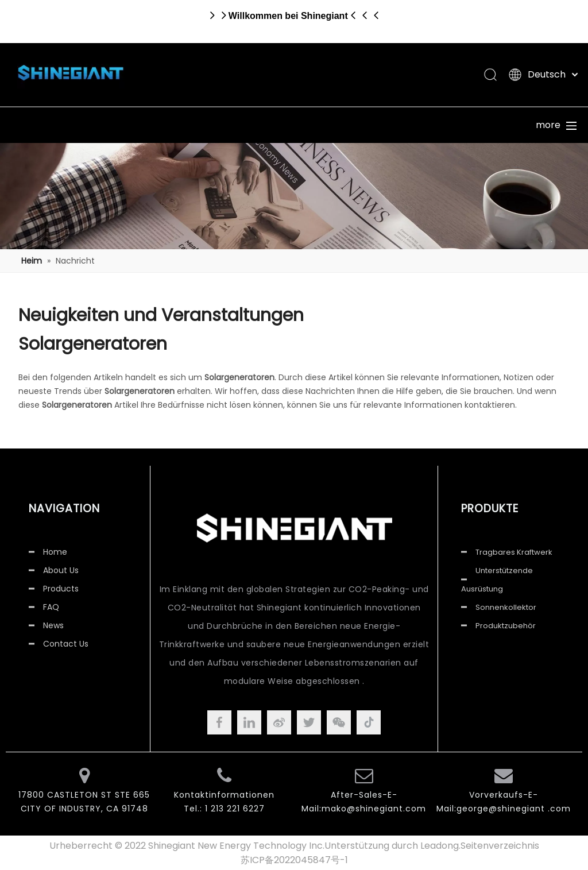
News (53, 625)
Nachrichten (483, 125)
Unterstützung (307, 125)
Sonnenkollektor (506, 607)
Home (55, 552)
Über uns (219, 125)
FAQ (51, 607)
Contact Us (66, 644)
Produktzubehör (506, 626)
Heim (44, 125)
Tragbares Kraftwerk (514, 552)
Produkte (131, 125)
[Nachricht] (294, 196)
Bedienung (396, 125)
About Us (61, 570)
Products (61, 589)
